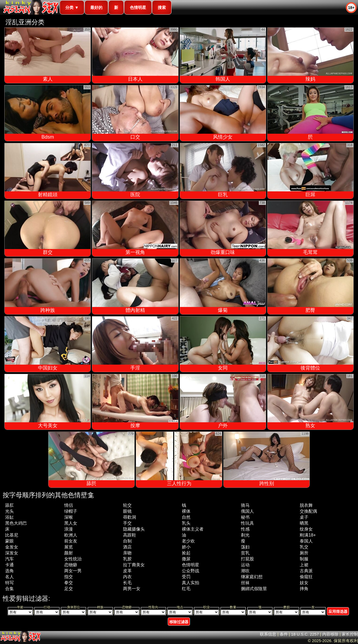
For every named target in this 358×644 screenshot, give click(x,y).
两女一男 (73, 571)
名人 (9, 577)
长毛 (127, 583)
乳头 (186, 523)
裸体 (186, 511)
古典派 (306, 571)
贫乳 (245, 553)
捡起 (186, 553)
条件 (284, 634)
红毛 (186, 589)
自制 (127, 541)
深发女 (12, 553)
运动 (245, 565)
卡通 (9, 565)
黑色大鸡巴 (16, 523)
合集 (9, 589)
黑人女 (71, 523)
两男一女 (132, 589)
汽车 (9, 559)
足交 (69, 589)
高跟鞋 (130, 535)
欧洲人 (71, 535)
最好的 (96, 7)
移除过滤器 (179, 622)
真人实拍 (191, 583)
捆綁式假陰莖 (254, 589)
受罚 (186, 577)
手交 (127, 523)
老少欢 (188, 541)
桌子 (304, 517)
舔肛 (9, 505)
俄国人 (247, 511)
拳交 (69, 583)
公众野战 (191, 571)
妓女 (304, 583)
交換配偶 (308, 511)
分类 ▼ (72, 7)
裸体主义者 (193, 529)
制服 (304, 559)
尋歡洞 (130, 517)
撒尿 (186, 559)
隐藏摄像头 (134, 529)
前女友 (71, 541)
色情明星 (138, 7)
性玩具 (247, 523)
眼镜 (127, 511)
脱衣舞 (306, 505)
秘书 (245, 517)
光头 (9, 511)
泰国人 (306, 541)
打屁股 (247, 559)
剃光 (245, 535)
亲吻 (127, 553)
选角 (9, 571)
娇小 (186, 547)
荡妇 (245, 547)
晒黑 (304, 523)
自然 (186, 517)
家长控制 (350, 634)
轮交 (127, 505)
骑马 (245, 505)
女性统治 (73, 559)
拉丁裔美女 (134, 565)
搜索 (162, 7)
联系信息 (268, 634)
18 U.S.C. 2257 (305, 634)
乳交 (304, 547)
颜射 (69, 553)
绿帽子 (71, 511)
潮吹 (245, 571)
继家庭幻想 (252, 577)
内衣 (127, 577)
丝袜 (245, 583)
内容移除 (330, 634)
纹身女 (306, 529)
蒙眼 (9, 541)
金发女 (12, 547)
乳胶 (127, 559)
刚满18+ (308, 535)
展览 (69, 547)
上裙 (304, 565)
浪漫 (69, 529)
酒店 (127, 547)
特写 (9, 583)
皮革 (127, 571)
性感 (245, 529)
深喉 (69, 517)
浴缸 (9, 517)
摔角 (304, 589)
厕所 (304, 553)
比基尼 (12, 535)
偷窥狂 (306, 577)
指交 (69, 577)
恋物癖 (71, 565)
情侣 (69, 505)
